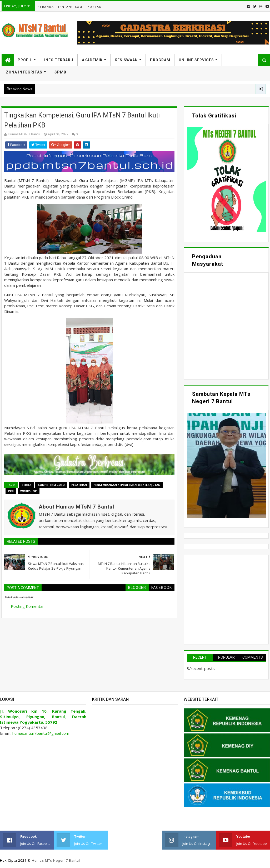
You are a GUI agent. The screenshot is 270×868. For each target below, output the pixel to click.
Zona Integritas (24, 72)
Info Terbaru (59, 60)
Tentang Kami (71, 7)
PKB (11, 491)
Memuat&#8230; (226, 325)
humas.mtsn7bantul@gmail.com (41, 733)
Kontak (94, 7)
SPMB (60, 72)
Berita (26, 485)
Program (160, 60)
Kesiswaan (126, 60)
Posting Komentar (27, 606)
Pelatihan (79, 485)
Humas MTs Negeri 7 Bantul (56, 860)
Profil (25, 60)
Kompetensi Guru (51, 485)
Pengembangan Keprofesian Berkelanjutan (127, 485)
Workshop (29, 491)
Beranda (46, 7)
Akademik (92, 60)
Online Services (196, 60)
